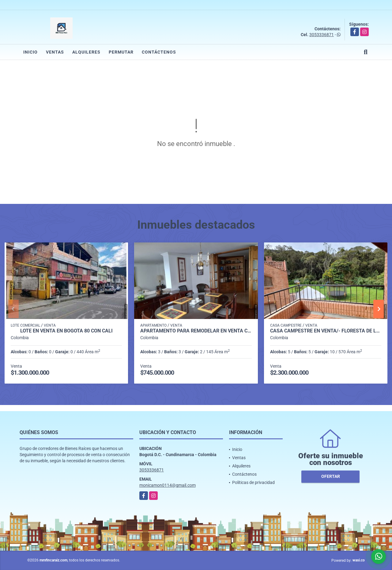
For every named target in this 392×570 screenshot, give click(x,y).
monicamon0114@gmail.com (168, 485)
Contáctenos (159, 52)
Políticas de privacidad (253, 482)
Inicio (30, 52)
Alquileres (86, 52)
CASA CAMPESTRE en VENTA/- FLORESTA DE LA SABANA (326, 331)
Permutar (121, 52)
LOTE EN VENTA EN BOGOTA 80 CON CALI (66, 331)
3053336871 (322, 35)
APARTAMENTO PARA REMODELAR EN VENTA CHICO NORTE (196, 331)
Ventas (55, 52)
